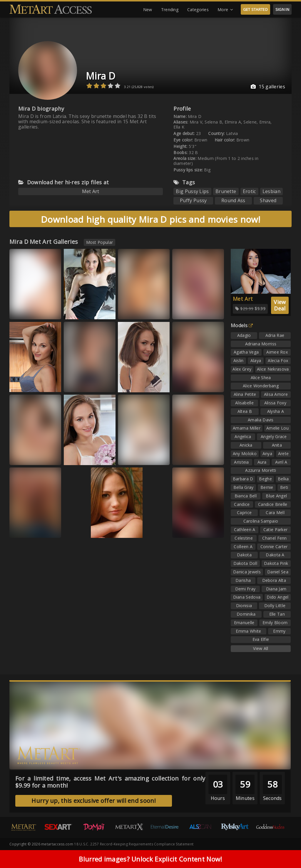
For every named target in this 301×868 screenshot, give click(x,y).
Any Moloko (245, 454)
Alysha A (276, 411)
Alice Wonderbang (261, 386)
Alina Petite (245, 394)
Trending (170, 10)
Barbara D (243, 479)
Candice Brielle (273, 504)
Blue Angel (276, 496)
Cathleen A (245, 530)
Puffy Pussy (193, 200)
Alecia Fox (278, 360)
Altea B (245, 411)
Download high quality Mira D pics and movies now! (150, 219)
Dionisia (244, 606)
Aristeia (241, 462)
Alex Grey (242, 369)
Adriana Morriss (261, 344)
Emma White (248, 631)
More (225, 10)
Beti (284, 487)
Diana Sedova (247, 597)
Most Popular (100, 242)
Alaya (256, 360)
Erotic (249, 191)
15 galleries (268, 87)
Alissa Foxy (275, 403)
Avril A (281, 462)
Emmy (279, 631)
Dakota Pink (276, 563)
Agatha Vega (246, 352)
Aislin (239, 360)
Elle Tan (277, 614)
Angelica (243, 436)
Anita (277, 445)
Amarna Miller (247, 428)
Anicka (246, 445)
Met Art (91, 191)
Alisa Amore (276, 394)
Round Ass (233, 200)
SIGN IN (282, 9)
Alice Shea (261, 378)
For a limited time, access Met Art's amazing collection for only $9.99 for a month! (110, 782)
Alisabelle (244, 403)
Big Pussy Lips (192, 191)
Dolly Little (275, 606)
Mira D (101, 76)
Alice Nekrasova (273, 369)
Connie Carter (274, 547)
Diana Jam (276, 589)
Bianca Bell (246, 496)
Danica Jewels (247, 572)
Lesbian (271, 191)
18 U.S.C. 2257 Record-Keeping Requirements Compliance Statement (134, 844)
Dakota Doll (245, 563)
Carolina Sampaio (261, 521)
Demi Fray (245, 589)
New (148, 10)
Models (242, 325)
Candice (242, 504)
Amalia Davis (261, 420)
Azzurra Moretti (261, 470)
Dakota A (275, 555)
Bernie (267, 487)
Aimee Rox (277, 352)
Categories (198, 10)
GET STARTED (255, 9)
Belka (283, 479)
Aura (262, 462)
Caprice (244, 512)
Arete (284, 454)
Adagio (244, 335)
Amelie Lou (277, 428)
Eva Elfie (261, 639)
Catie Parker (276, 530)
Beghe (265, 479)
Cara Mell (275, 512)
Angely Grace (274, 436)
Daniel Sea (278, 572)
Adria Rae (275, 335)
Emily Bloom (275, 623)
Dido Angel (277, 597)
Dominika (246, 614)
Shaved (268, 200)
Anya (267, 454)
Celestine (244, 538)
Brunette (226, 191)
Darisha (243, 580)
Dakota (244, 555)
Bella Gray (244, 487)
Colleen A (243, 547)
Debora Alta (274, 580)
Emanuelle (244, 623)
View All (261, 648)
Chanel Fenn (274, 538)
